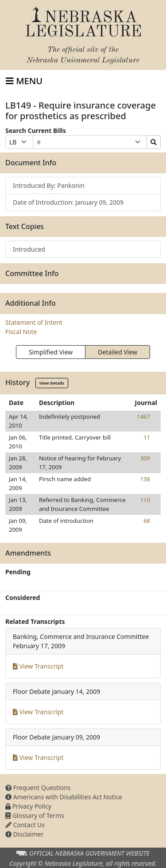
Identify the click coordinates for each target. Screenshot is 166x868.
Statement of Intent (34, 322)
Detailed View (118, 352)
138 (145, 479)
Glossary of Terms (35, 815)
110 (145, 500)
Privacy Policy (28, 806)
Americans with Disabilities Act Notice (64, 797)
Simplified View (51, 352)
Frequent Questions (38, 788)
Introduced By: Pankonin (49, 185)
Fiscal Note (21, 332)
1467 (143, 416)
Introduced (29, 249)
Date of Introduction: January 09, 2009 (68, 202)
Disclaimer (25, 834)
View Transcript (38, 666)
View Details (52, 383)
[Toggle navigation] (24, 81)
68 (147, 521)
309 (145, 458)
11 (147, 437)
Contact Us (25, 825)
